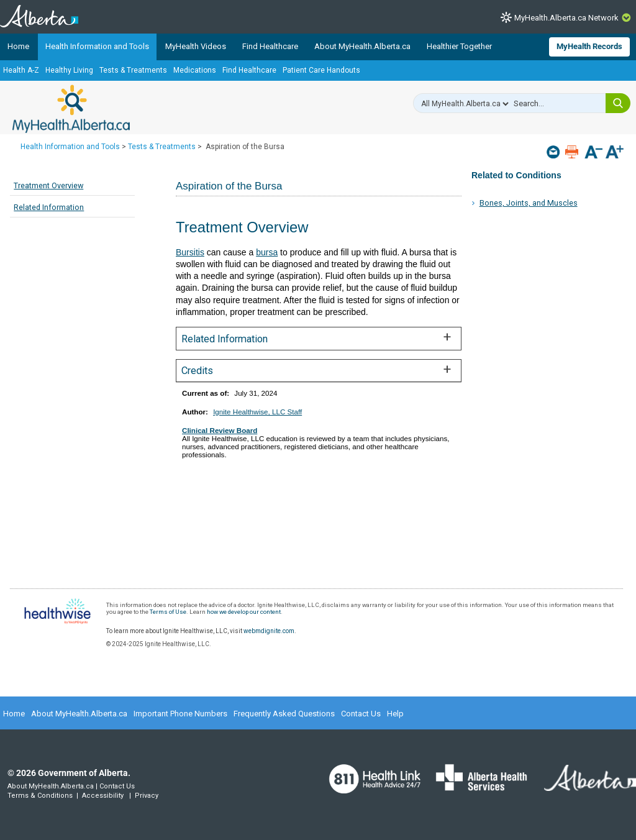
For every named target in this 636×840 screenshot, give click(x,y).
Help (395, 714)
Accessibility (103, 796)
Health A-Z (21, 70)
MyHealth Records (589, 46)
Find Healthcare (270, 46)
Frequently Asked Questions (284, 714)
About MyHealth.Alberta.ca (362, 46)
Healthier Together (459, 46)
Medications (195, 70)
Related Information (49, 207)
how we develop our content (244, 612)
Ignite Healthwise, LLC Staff (257, 412)
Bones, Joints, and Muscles (529, 203)
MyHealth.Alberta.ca (71, 109)
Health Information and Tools (97, 46)
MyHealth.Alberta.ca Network (566, 18)
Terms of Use (168, 612)
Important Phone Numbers (180, 714)
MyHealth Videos (196, 46)
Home (18, 46)
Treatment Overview (48, 185)
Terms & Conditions (40, 796)
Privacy (147, 796)
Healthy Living (69, 70)
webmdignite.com (269, 631)
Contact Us (361, 714)
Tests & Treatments (133, 70)
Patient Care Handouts (321, 70)
